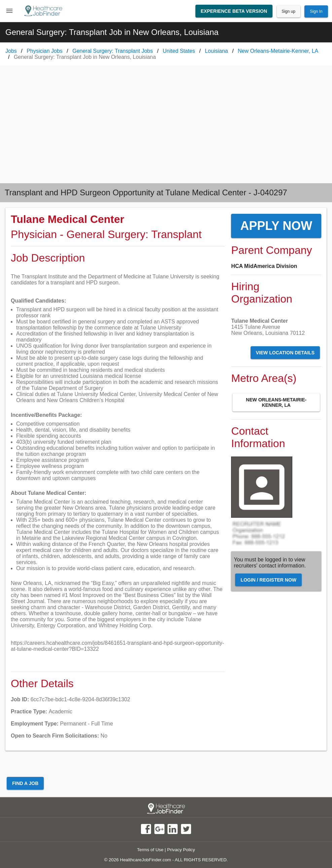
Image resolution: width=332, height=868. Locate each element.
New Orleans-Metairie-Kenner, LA (276, 402)
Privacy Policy (181, 850)
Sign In (316, 11)
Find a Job (25, 783)
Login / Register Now (268, 580)
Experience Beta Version (234, 11)
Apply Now (276, 226)
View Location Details (285, 353)
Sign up (288, 11)
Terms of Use (150, 850)
